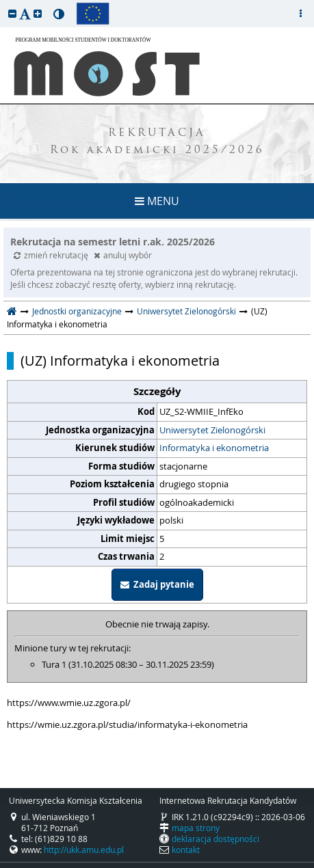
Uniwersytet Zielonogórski (186, 311)
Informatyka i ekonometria (214, 448)
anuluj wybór (123, 255)
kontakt (186, 850)
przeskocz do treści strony (3, 3)
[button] (12, 13)
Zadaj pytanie (157, 584)
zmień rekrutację (52, 255)
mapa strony (196, 828)
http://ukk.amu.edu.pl (84, 850)
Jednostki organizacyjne (77, 311)
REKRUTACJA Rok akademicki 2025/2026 (157, 142)
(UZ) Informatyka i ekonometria (120, 361)
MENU (157, 201)
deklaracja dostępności (215, 839)
